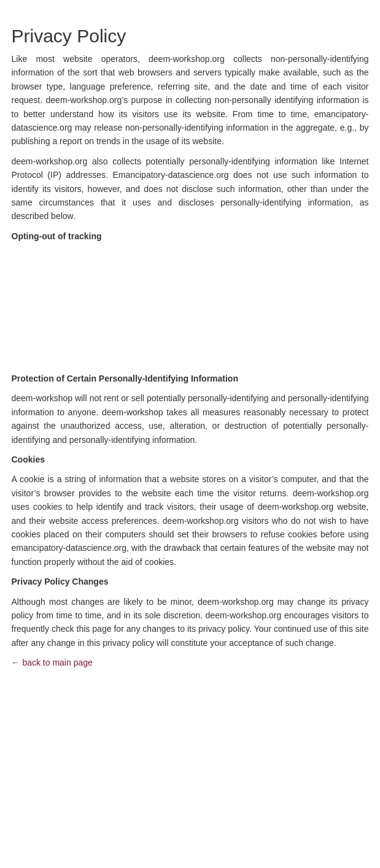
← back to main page (52, 663)
